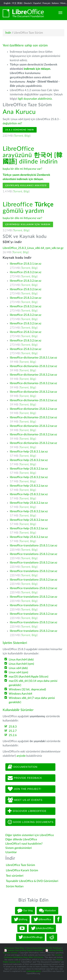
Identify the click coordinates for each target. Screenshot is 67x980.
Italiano (55, 3)
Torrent (19, 136)
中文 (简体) (17, 3)
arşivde (21, 756)
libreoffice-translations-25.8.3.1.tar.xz (33, 546)
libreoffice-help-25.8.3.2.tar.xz (29, 460)
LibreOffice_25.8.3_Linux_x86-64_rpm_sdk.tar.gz (33, 248)
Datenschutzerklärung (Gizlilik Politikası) (44, 948)
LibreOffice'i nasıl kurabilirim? (24, 844)
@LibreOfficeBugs (30, 937)
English (7, 3)
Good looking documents (31, 822)
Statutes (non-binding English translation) (25, 950)
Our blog (25, 911)
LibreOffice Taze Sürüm (20, 865)
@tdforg (21, 920)
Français (46, 3)
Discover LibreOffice (27, 811)
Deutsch (28, 3)
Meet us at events (25, 800)
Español (37, 3)
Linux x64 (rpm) (18, 672)
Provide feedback (25, 778)
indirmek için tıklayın (37, 69)
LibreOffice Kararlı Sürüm (22, 870)
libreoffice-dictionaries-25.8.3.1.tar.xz (33, 358)
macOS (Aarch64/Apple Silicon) (28, 677)
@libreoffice (42, 920)
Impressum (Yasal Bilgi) (15, 948)
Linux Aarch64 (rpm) (21, 664)
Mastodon (47, 911)
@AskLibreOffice (42, 928)
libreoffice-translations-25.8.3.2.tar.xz (33, 554)
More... (64, 3)
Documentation (23, 767)
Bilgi (27, 136)
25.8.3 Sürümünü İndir (20, 130)
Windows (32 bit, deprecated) (27, 689)
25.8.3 (13, 727)
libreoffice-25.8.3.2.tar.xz (26, 272)
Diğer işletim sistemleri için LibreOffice (30, 835)
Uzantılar (11, 852)
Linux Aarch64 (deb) (21, 660)
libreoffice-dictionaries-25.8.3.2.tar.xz (33, 366)
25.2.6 (13, 735)
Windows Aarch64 (20, 694)
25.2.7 (13, 731)
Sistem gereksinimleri (19, 848)
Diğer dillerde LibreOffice (21, 839)
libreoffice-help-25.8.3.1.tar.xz (29, 452)
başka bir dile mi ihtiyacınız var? (22, 169)
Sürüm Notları (15, 886)
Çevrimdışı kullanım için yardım (28, 224)
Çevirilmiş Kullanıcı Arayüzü (26, 185)
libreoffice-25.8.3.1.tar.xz (26, 264)
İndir (8, 33)
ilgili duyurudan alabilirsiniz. (35, 99)
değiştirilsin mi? (12, 123)
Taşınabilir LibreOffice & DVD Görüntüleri (32, 881)
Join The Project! (24, 789)
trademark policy (34, 971)
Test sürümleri (15, 876)
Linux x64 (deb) (18, 668)
